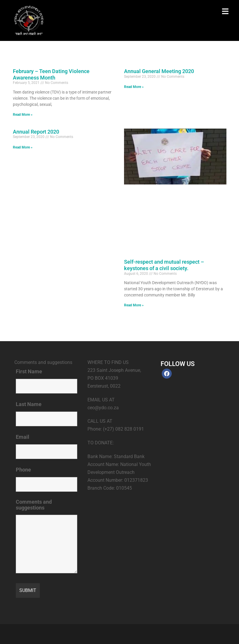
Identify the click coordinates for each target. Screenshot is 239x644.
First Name (29, 372)
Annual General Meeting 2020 (159, 71)
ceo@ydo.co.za (103, 408)
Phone (23, 470)
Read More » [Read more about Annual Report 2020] (23, 147)
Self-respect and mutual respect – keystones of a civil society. (164, 265)
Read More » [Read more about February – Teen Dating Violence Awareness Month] (23, 115)
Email (23, 437)
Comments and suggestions (34, 505)
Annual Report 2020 (36, 132)
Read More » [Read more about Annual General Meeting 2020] (134, 87)
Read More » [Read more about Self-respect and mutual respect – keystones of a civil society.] (134, 305)
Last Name (29, 404)
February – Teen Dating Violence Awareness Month (51, 74)
